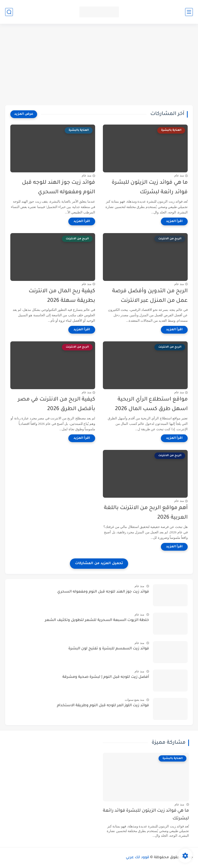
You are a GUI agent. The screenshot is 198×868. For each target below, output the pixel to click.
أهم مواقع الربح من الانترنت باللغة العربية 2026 (146, 513)
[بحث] (9, 12)
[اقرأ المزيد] (174, 221)
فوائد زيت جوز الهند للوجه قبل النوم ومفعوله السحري (59, 188)
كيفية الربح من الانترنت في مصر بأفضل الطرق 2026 (56, 404)
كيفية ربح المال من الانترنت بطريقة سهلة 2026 (62, 296)
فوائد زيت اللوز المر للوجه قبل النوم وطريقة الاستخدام (103, 706)
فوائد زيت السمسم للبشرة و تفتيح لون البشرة (109, 649)
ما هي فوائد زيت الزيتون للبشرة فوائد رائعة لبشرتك (150, 188)
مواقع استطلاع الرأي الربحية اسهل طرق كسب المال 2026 (151, 404)
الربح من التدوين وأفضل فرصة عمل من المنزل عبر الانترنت (150, 296)
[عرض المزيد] (24, 114)
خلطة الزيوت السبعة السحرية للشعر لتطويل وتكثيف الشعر (97, 620)
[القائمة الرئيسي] (189, 12)
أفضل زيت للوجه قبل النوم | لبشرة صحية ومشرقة (106, 677)
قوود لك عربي (138, 858)
